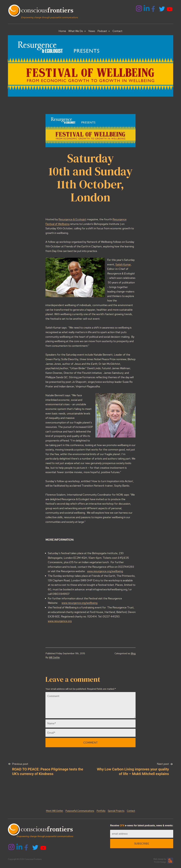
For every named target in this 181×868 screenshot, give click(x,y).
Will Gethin (54, 657)
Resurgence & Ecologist (72, 219)
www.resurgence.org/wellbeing (105, 571)
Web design (158, 859)
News (92, 31)
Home (62, 31)
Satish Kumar (123, 264)
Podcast (102, 31)
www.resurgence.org (60, 621)
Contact (117, 31)
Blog (133, 653)
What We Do (76, 31)
